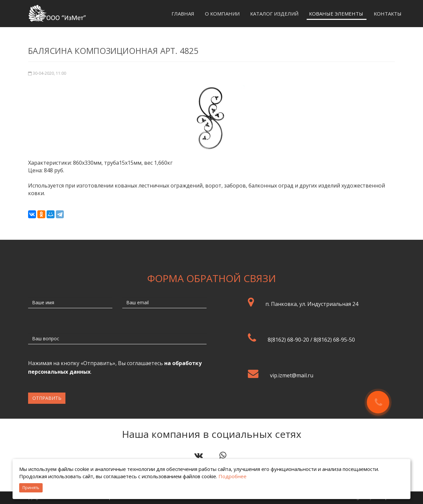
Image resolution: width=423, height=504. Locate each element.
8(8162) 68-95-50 (334, 340)
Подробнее (232, 476)
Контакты (388, 14)
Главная (183, 14)
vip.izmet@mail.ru (292, 375)
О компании (222, 14)
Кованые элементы (336, 14)
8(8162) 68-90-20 (288, 340)
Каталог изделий (274, 14)
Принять (31, 488)
